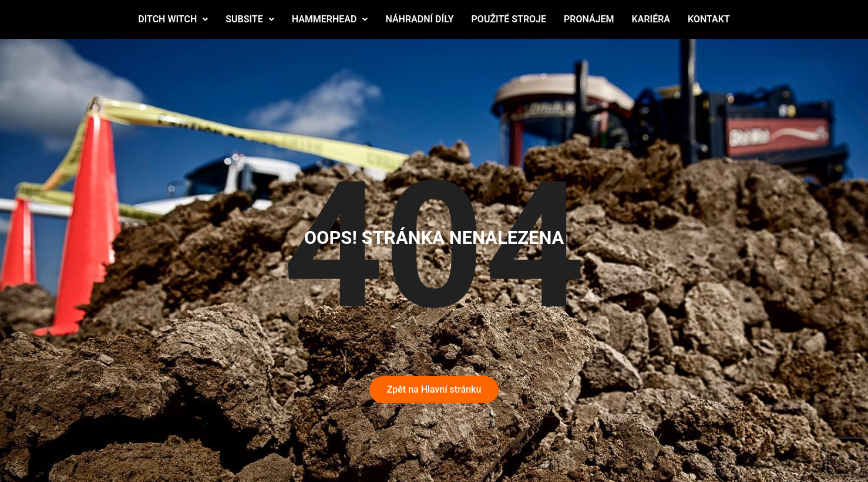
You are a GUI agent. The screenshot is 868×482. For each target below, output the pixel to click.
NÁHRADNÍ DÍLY (419, 19)
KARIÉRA (651, 19)
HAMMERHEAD (330, 19)
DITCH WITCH (173, 19)
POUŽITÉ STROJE (509, 19)
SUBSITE (250, 19)
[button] (173, 19)
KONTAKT (709, 19)
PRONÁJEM (589, 19)
